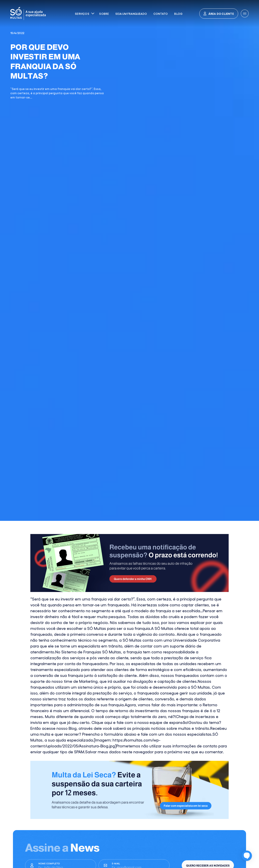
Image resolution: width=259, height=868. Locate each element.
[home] (43, 14)
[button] (85, 14)
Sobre (104, 14)
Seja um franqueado (131, 14)
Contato (161, 14)
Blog (178, 14)
